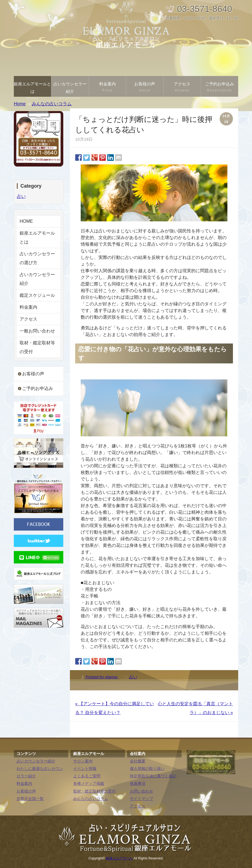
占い (133, 677)
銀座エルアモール (119, 858)
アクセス (182, 88)
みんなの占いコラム (91, 799)
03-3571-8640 (204, 9)
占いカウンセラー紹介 (70, 89)
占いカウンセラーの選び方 (37, 258)
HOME (26, 221)
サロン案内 (83, 761)
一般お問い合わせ (37, 331)
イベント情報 (85, 769)
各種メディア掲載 (89, 784)
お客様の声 (145, 88)
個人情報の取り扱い (147, 769)
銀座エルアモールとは (32, 89)
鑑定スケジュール (37, 295)
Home (20, 104)
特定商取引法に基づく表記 (153, 776)
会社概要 (138, 761)
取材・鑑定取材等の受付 (37, 347)
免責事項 (138, 784)
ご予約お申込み (219, 88)
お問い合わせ (141, 791)
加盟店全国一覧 (30, 799)
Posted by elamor (100, 677)
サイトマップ (141, 799)
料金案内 (107, 88)
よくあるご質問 (87, 776)
